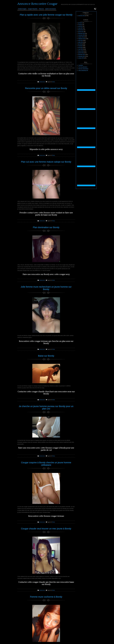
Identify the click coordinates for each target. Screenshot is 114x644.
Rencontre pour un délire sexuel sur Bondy (46, 88)
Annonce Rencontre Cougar (37, 4)
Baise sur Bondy (46, 356)
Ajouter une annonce (51, 9)
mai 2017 (80, 25)
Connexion (81, 65)
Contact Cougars (22, 9)
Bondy (54, 82)
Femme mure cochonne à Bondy (46, 597)
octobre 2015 (81, 58)
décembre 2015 (82, 55)
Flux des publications (83, 67)
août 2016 (80, 40)
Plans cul (41, 9)
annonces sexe (42, 82)
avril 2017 (80, 26)
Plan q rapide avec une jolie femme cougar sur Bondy (46, 15)
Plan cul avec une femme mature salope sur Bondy (46, 162)
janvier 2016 (81, 53)
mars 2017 (81, 28)
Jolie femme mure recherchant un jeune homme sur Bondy (46, 288)
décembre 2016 (82, 33)
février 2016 (81, 51)
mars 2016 (81, 49)
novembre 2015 (82, 56)
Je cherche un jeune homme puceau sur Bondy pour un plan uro (46, 407)
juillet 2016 (81, 42)
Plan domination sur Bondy (46, 227)
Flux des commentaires (83, 69)
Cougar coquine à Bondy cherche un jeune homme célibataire (46, 464)
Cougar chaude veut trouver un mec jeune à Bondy (46, 529)
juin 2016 (80, 44)
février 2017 (81, 30)
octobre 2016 (81, 37)
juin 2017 (80, 23)
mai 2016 (80, 46)
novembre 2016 (82, 35)
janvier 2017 (81, 32)
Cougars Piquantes (33, 9)
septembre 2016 (82, 39)
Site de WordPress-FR (83, 71)
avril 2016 (80, 48)
